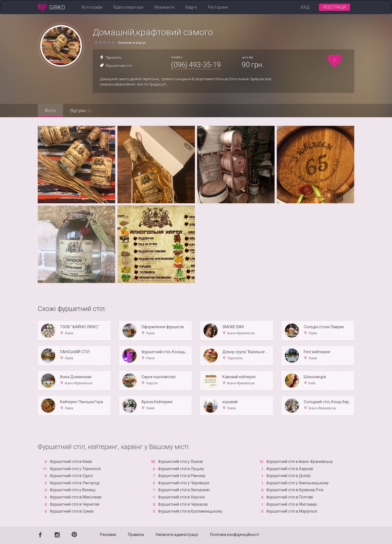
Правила (136, 535)
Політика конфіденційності (235, 535)
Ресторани (218, 7)
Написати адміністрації (177, 535)
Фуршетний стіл (119, 66)
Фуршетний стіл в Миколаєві (76, 497)
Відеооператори (128, 7)
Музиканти (164, 7)
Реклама (108, 535)
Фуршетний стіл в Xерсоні (181, 497)
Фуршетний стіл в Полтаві (290, 497)
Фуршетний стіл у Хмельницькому (297, 483)
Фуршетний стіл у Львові (180, 462)
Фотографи (92, 7)
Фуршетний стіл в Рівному (182, 476)
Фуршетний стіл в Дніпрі (288, 476)
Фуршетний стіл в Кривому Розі (295, 490)
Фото (50, 111)
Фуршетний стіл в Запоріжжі (184, 490)
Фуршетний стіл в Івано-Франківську (300, 462)
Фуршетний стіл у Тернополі (75, 469)
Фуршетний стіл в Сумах (72, 511)
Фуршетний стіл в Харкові (290, 469)
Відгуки (81, 111)
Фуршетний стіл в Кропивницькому (190, 511)
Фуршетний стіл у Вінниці (73, 490)
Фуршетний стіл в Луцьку (181, 469)
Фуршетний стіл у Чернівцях (184, 483)
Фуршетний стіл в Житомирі (292, 504)
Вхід (305, 7)
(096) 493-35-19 (196, 65)
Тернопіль (114, 58)
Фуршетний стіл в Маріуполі (292, 511)
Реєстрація (335, 7)
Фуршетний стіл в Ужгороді (75, 483)
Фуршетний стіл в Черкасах (183, 504)
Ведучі (191, 7)
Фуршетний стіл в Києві (71, 462)
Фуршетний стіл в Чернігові (75, 504)
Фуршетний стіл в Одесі (71, 476)
